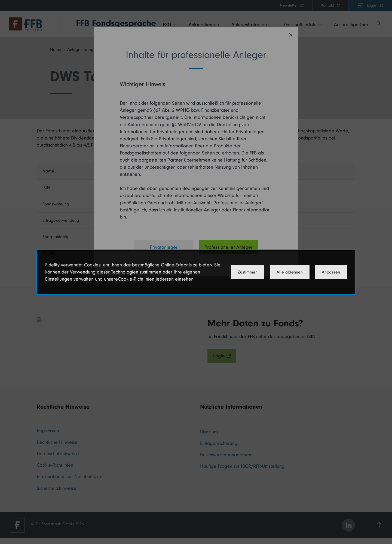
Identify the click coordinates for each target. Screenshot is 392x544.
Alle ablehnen (290, 272)
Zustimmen (248, 272)
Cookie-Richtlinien (136, 279)
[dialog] (196, 272)
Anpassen (331, 272)
